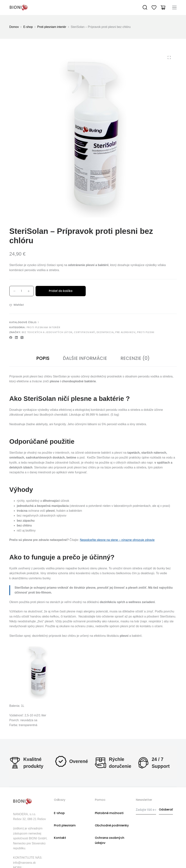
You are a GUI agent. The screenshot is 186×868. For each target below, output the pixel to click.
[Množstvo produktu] (22, 291)
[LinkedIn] (16, 337)
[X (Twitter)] (22, 337)
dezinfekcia (105, 332)
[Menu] (174, 7)
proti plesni (146, 332)
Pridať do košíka (61, 291)
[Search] (145, 7)
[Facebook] (11, 337)
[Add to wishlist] (17, 305)
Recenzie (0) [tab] (135, 358)
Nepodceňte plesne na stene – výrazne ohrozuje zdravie (117, 540)
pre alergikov (125, 332)
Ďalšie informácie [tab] (85, 358)
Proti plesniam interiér (43, 327)
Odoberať (166, 809)
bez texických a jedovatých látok (47, 332)
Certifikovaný (84, 332)
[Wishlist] (154, 7)
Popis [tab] (43, 358)
